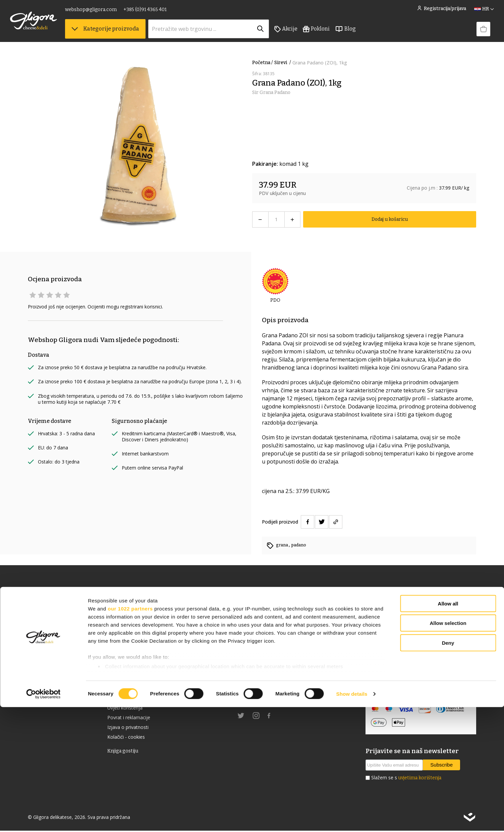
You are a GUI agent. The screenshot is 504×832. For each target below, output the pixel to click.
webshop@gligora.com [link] (109, 13)
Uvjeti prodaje (125, 689)
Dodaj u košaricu (389, 219)
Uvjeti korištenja (128, 711)
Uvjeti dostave (125, 700)
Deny (448, 768)
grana (283, 545)
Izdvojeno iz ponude (53, 664)
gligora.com (252, 700)
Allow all (448, 728)
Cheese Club (123, 678)
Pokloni (334, 34)
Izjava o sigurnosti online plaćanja (408, 678)
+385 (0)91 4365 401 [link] (163, 13)
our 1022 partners (130, 733)
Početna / (263, 63)
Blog (363, 34)
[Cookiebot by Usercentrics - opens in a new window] (43, 819)
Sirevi (283, 63)
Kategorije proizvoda (123, 34)
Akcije (304, 34)
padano (301, 545)
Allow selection (448, 748)
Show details (352, 819)
